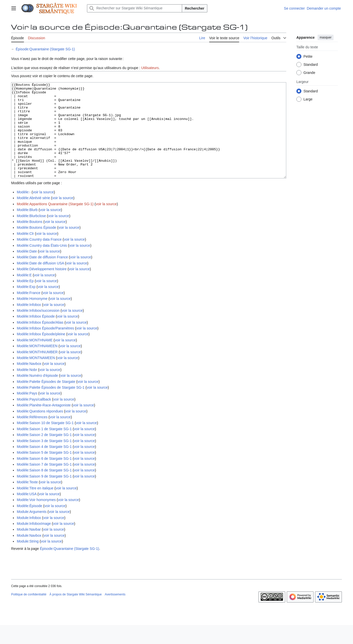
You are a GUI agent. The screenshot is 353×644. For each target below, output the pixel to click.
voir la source (43, 211)
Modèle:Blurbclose (31, 235)
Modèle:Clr (25, 253)
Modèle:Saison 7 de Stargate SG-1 (44, 483)
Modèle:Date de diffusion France (42, 276)
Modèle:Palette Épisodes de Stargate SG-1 (51, 406)
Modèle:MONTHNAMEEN (37, 365)
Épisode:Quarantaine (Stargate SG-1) (45, 49)
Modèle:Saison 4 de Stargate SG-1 (44, 466)
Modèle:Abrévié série (33, 217)
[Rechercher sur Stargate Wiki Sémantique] (135, 8)
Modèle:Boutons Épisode (36, 246)
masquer (326, 37)
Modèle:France (28, 312)
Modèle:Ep (25, 300)
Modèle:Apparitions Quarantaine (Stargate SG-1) (55, 223)
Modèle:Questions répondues (40, 430)
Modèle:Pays (27, 412)
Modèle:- (24, 211)
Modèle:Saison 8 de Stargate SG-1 (44, 489)
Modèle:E (24, 294)
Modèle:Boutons (29, 241)
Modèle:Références (32, 436)
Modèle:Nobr (27, 389)
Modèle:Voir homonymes (36, 519)
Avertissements (115, 613)
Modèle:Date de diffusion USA (40, 282)
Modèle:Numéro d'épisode (37, 394)
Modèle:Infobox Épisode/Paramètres (45, 347)
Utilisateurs (150, 68)
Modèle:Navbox (29, 383)
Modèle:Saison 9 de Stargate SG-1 (44, 495)
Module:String (28, 560)
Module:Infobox (29, 537)
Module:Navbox (29, 554)
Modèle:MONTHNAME (35, 359)
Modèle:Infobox (29, 324)
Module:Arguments (32, 531)
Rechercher (195, 8)
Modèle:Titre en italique (35, 507)
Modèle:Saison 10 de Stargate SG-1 (45, 442)
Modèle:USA (27, 513)
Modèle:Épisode (29, 525)
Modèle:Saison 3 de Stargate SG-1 (44, 460)
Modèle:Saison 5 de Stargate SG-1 (44, 471)
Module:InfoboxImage (34, 543)
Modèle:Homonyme (32, 318)
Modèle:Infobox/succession (38, 329)
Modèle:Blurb (27, 229)
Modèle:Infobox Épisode (36, 335)
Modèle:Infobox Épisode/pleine (41, 353)
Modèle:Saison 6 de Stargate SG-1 (44, 477)
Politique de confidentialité (29, 613)
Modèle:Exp (26, 306)
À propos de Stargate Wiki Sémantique (75, 613)
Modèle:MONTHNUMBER (37, 371)
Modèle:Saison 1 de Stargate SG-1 (44, 448)
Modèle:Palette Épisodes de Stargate (46, 401)
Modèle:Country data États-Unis (42, 264)
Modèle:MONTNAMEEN (36, 377)
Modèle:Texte (27, 501)
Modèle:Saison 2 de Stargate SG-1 (44, 454)
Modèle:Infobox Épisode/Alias (40, 341)
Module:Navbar (29, 548)
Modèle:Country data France (39, 258)
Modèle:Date (27, 270)
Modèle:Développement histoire (42, 288)
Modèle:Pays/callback (34, 418)
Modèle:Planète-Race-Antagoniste (44, 424)
